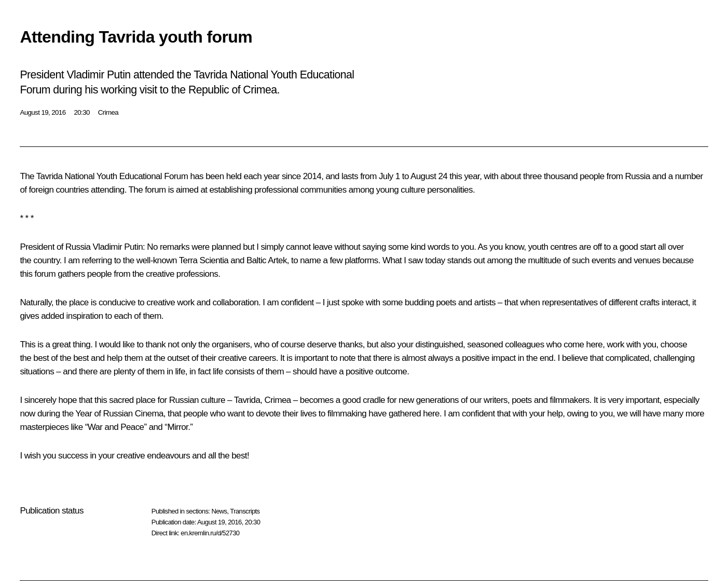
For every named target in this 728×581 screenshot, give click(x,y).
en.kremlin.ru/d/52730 (210, 533)
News (219, 511)
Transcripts (245, 511)
